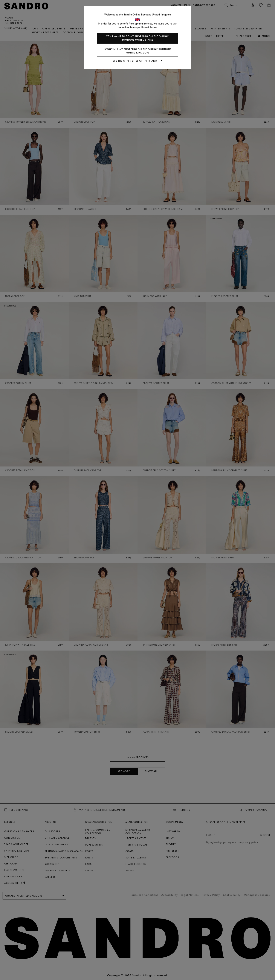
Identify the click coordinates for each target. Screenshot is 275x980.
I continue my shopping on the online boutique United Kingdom (138, 51)
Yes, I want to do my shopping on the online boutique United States (137, 38)
